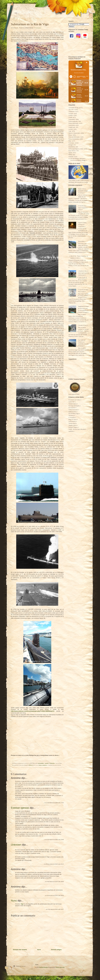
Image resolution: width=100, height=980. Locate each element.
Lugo (70, 131)
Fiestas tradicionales (74, 123)
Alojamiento (72, 112)
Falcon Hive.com (60, 967)
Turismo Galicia (73, 404)
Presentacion (72, 147)
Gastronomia (72, 125)
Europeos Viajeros (73, 427)
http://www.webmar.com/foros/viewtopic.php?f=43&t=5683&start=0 (33, 711)
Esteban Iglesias (20, 808)
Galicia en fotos (72, 412)
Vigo (22, 904)
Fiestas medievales (73, 121)
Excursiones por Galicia (74, 400)
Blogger (84, 160)
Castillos (71, 115)
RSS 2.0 (31, 765)
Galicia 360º (72, 402)
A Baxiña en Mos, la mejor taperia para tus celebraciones (84, 273)
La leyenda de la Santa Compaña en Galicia (83, 208)
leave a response (43, 765)
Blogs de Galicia (73, 420)
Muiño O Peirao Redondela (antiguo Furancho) (83, 191)
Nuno (14, 901)
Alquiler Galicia (73, 425)
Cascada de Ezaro (83, 325)
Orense (70, 135)
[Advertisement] (79, 47)
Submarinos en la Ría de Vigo (30, 24)
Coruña (70, 117)
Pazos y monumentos (74, 139)
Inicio (39, 950)
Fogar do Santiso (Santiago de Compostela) (82, 225)
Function (23, 966)
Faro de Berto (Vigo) (74, 414)
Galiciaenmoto (72, 421)
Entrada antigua (56, 950)
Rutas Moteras (72, 151)
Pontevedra (52, 763)
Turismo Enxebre (44, 967)
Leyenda (47, 763)
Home (16, 13)
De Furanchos (72, 408)
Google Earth (72, 127)
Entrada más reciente (20, 950)
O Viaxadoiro (72, 418)
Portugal (71, 145)
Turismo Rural (72, 423)
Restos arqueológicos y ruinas (76, 149)
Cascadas (71, 114)
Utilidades (71, 157)
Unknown (16, 845)
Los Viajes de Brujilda (74, 406)
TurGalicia (71, 416)
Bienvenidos (81, 241)
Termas (70, 155)
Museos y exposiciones (74, 133)
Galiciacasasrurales (73, 410)
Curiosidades (41, 763)
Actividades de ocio (74, 108)
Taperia (71, 153)
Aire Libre (71, 110)
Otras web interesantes (74, 137)
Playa (70, 141)
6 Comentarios (38, 28)
